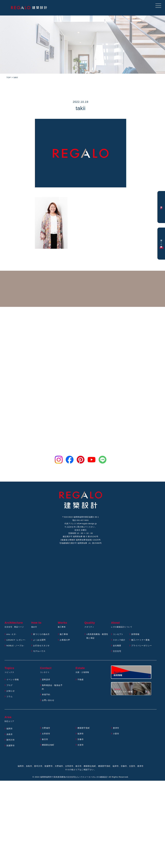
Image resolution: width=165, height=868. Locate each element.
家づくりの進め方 (42, 638)
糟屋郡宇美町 (84, 732)
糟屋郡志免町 (48, 749)
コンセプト (118, 638)
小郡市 (116, 738)
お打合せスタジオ (42, 650)
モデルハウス (40, 655)
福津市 (81, 738)
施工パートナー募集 (141, 644)
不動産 (81, 684)
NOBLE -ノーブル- (16, 650)
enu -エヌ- (12, 638)
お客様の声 (65, 644)
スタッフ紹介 (119, 644)
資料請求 (46, 684)
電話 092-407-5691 (81, 521)
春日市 (45, 743)
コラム (10, 701)
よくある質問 (40, 644)
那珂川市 (11, 744)
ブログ (10, 689)
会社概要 (117, 650)
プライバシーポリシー (142, 650)
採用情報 (136, 638)
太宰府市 (46, 738)
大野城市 (46, 732)
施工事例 (64, 638)
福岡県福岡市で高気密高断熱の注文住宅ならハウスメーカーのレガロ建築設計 (74, 781)
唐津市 (116, 732)
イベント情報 (13, 684)
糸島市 (10, 738)
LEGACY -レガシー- (17, 644)
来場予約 (46, 699)
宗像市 (81, 743)
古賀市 (81, 749)
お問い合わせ (48, 704)
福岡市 (10, 733)
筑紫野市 (11, 750)
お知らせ (11, 695)
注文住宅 (117, 655)
